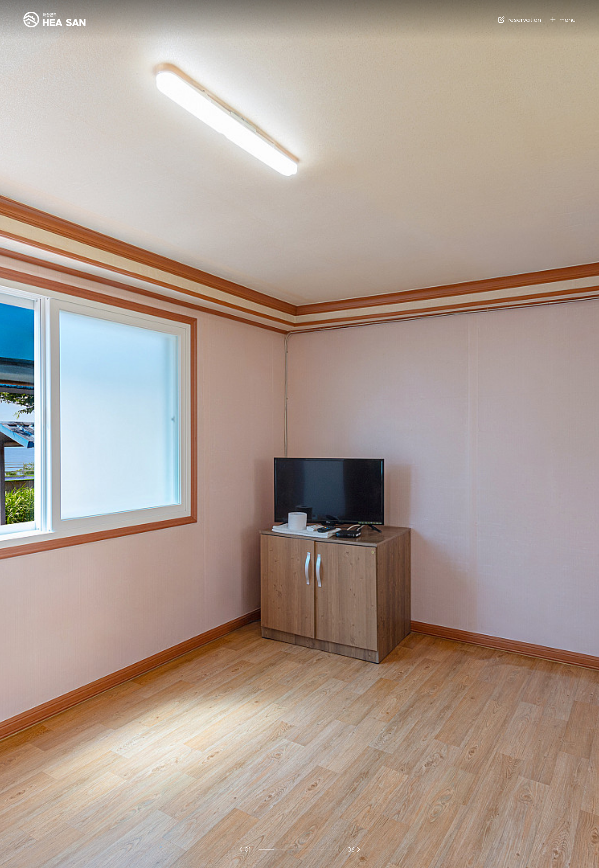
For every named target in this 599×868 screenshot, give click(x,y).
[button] (241, 849)
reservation (520, 20)
